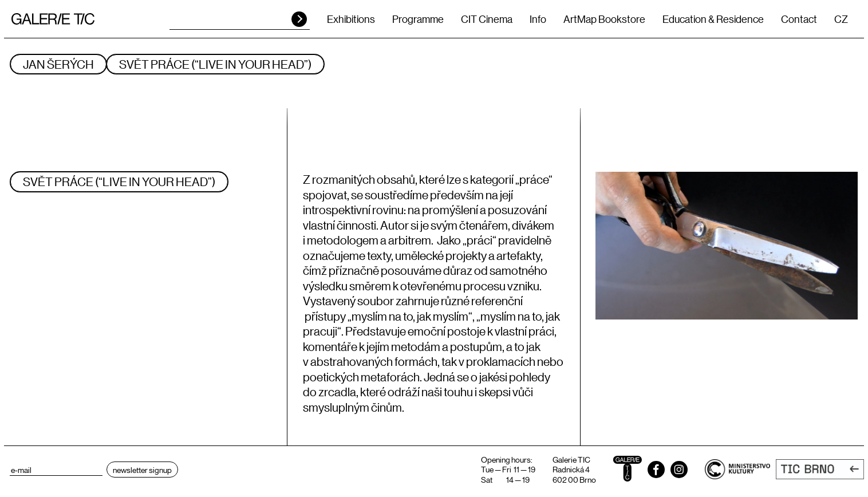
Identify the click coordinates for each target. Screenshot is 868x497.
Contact (799, 19)
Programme (418, 19)
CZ (841, 19)
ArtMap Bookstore (604, 19)
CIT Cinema (487, 19)
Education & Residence (713, 19)
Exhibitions (351, 19)
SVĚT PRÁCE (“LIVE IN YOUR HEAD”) (215, 64)
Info (538, 19)
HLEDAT (299, 19)
